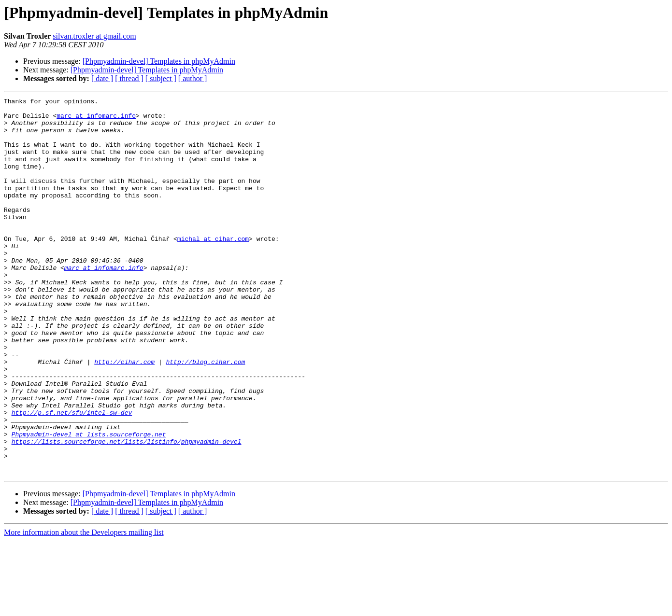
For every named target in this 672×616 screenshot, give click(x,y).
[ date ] (102, 78)
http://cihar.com (124, 415)
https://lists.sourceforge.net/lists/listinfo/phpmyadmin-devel (127, 511)
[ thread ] (129, 78)
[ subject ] (161, 78)
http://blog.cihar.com (205, 415)
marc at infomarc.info (96, 120)
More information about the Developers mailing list (84, 608)
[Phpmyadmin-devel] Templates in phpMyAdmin (159, 61)
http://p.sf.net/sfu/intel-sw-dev (72, 476)
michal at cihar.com (213, 267)
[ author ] (193, 78)
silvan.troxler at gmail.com (94, 36)
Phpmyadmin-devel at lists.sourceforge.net (89, 502)
